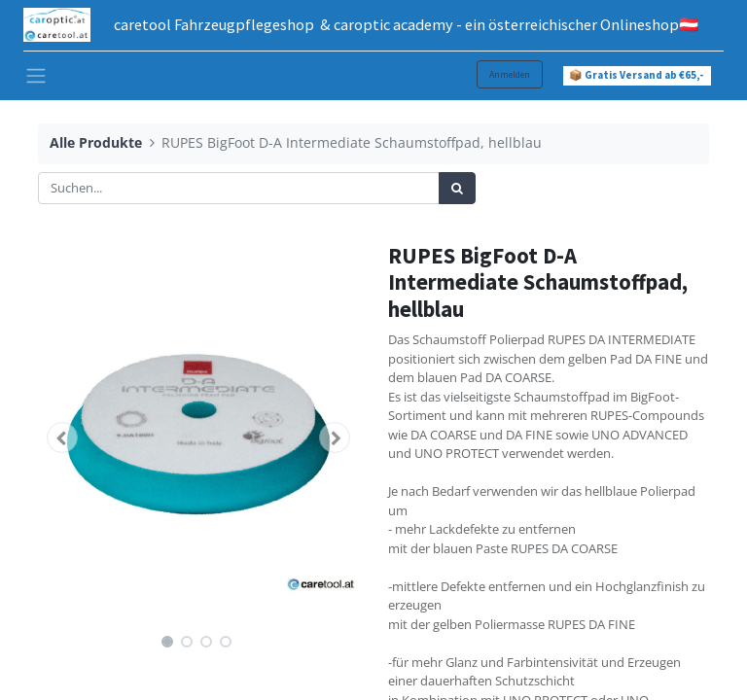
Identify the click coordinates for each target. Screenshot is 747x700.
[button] (62, 437)
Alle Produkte (96, 142)
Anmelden (510, 74)
